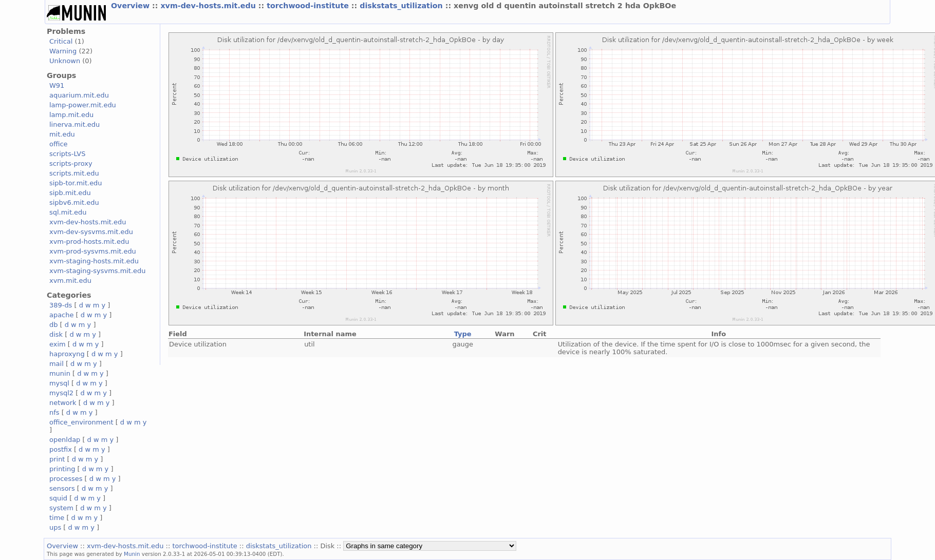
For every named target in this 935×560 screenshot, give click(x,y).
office (59, 144)
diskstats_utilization (402, 6)
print (57, 459)
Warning (63, 51)
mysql (59, 383)
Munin (132, 554)
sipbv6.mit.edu (74, 202)
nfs (54, 412)
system (61, 508)
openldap (65, 440)
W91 (57, 85)
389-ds (61, 305)
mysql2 (61, 393)
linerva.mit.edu (74, 124)
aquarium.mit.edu (79, 95)
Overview (132, 6)
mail (57, 364)
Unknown (65, 61)
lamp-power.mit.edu (83, 105)
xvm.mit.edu (70, 281)
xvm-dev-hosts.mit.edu (209, 6)
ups (55, 527)
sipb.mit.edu (70, 193)
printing (62, 469)
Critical (61, 41)
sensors (62, 488)
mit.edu (62, 134)
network (63, 403)
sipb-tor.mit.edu (76, 183)
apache (61, 315)
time (57, 518)
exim (58, 344)
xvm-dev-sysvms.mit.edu (91, 232)
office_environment (81, 422)
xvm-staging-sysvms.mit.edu (97, 271)
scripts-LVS (67, 154)
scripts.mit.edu (74, 173)
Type (463, 334)
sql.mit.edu (68, 212)
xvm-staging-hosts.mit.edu (94, 261)
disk (56, 334)
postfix (61, 449)
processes (66, 479)
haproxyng (67, 354)
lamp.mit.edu (71, 115)
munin (60, 373)
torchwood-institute (309, 6)
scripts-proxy (71, 163)
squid (58, 498)
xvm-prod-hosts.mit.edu (89, 242)
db (53, 325)
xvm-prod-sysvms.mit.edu (93, 251)
